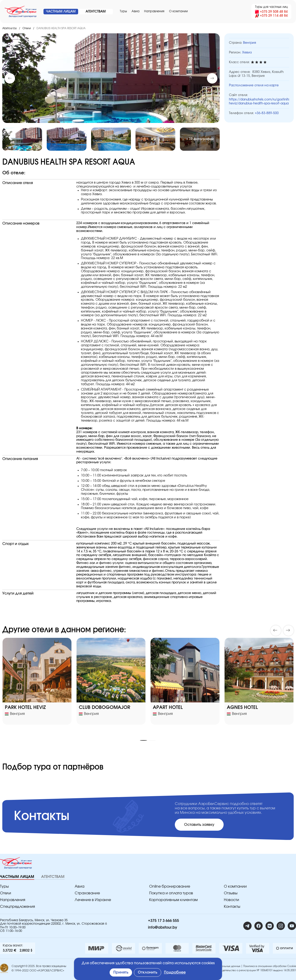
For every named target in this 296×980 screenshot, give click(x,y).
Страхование (87, 893)
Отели (27, 28)
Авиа (136, 11)
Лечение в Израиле (93, 900)
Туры (123, 11)
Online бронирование (170, 886)
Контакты (232, 907)
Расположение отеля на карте (254, 85)
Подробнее (175, 972)
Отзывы (231, 893)
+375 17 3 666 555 (163, 921)
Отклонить (148, 972)
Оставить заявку (199, 825)
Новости (231, 900)
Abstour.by (9, 28)
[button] (212, 78)
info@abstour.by (163, 927)
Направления (154, 11)
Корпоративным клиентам (173, 900)
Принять (121, 972)
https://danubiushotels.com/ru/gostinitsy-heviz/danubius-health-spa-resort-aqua (259, 102)
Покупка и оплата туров (171, 893)
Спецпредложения (17, 907)
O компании (178, 11)
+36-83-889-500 (267, 113)
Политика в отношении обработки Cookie (270, 966)
